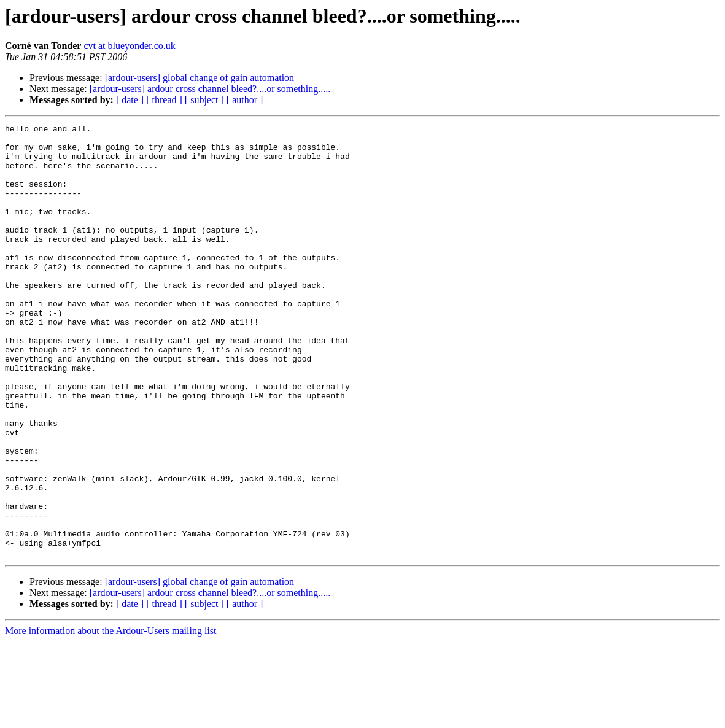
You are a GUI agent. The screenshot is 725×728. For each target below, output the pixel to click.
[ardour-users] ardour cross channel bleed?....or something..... (210, 89)
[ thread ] (164, 100)
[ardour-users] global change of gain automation (200, 78)
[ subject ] (204, 100)
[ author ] (245, 100)
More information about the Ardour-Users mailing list (111, 717)
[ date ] (130, 100)
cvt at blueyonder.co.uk (129, 46)
